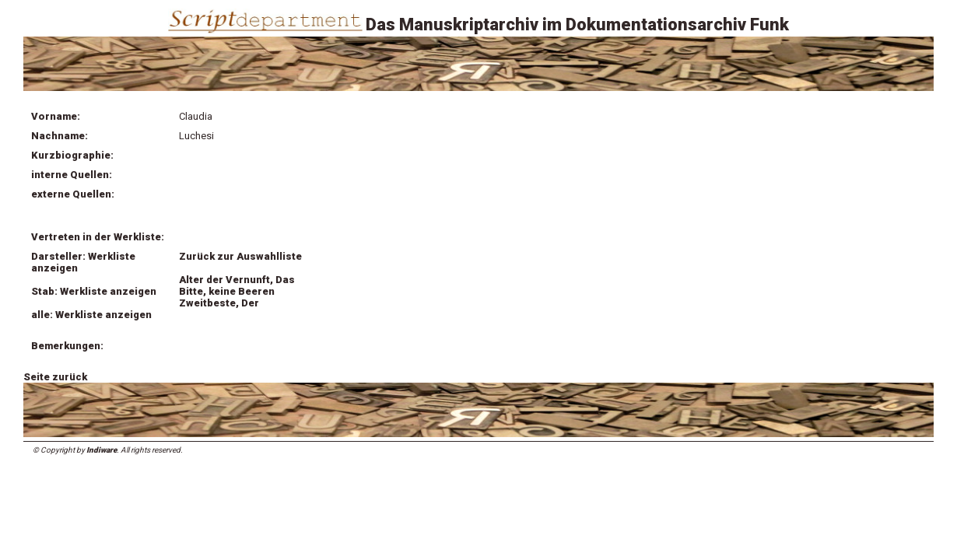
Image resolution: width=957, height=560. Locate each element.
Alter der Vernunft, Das (237, 280)
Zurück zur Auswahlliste (240, 256)
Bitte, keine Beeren (227, 291)
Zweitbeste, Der (219, 303)
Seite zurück (55, 377)
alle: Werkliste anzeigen (91, 315)
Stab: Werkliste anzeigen (94, 291)
